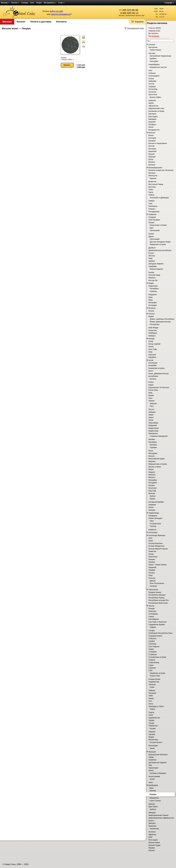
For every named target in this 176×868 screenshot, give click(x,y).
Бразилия (152, 151)
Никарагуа (153, 516)
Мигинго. (152, 477)
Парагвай (152, 567)
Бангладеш (153, 116)
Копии (151, 382)
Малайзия (153, 442)
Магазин (5, 3)
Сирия (151, 649)
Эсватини (152, 826)
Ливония (153, 404)
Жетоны (152, 256)
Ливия (151, 417)
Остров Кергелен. (156, 543)
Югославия (153, 840)
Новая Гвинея (155, 50)
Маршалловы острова (158, 464)
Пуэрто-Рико (155, 676)
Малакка (153, 445)
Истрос (151, 311)
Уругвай (152, 734)
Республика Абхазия (157, 595)
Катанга (153, 379)
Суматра (153, 291)
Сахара (152, 630)
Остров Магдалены (156, 546)
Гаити (151, 192)
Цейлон (153, 809)
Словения (153, 654)
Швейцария (153, 785)
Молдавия (153, 483)
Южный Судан (154, 845)
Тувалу (151, 712)
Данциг (153, 581)
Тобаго (152, 709)
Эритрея (152, 823)
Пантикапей (155, 230)
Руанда (152, 608)
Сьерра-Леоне (154, 679)
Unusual (152, 45)
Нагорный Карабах (156, 502)
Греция (151, 222)
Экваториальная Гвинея (158, 815)
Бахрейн (152, 122)
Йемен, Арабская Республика (162, 319)
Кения (151, 347)
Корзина (139, 22)
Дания (151, 236)
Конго (151, 371)
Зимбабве (153, 266)
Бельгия (152, 133)
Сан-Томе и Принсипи (157, 622)
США (151, 670)
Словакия (152, 652)
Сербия (152, 641)
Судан (151, 665)
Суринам (152, 668)
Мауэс (151, 469)
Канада (151, 339)
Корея (151, 385)
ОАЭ (150, 538)
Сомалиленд (154, 662)
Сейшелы (152, 638)
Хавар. (151, 757)
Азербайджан (154, 64)
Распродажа (154, 36)
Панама (152, 562)
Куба (150, 393)
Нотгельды (153, 532)
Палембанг (154, 289)
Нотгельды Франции (157, 535)
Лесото (151, 409)
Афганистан (153, 106)
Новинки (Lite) (154, 31)
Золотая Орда (154, 275)
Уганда (151, 723)
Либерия (152, 412)
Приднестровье (155, 592)
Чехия (151, 770)
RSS (158, 28)
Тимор (151, 698)
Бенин (151, 135)
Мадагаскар (153, 431)
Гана (150, 204)
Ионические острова (158, 225)
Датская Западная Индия (160, 242)
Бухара (153, 728)
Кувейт (151, 395)
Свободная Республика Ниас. (161, 633)
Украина (152, 732)
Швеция (152, 804)
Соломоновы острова (157, 657)
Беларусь (152, 124)
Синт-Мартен (154, 647)
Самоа (151, 617)
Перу (151, 575)
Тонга (151, 704)
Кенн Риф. (153, 349)
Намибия (152, 505)
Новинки (152, 28)
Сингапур (152, 644)
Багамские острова (156, 111)
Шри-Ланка (153, 807)
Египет (151, 253)
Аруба (151, 103)
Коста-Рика (153, 390)
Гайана (151, 195)
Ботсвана (152, 149)
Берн (152, 788)
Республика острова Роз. (159, 600)
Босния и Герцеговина (158, 143)
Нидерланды (154, 513)
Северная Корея (155, 636)
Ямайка (152, 848)
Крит (152, 228)
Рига (152, 406)
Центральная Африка (157, 762)
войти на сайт (56, 11)
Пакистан (152, 551)
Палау (151, 554)
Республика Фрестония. (158, 603)
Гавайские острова (157, 673)
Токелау (153, 526)
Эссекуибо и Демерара (159, 198)
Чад (150, 765)
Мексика (152, 475)
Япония (152, 850)
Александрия (154, 76)
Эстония (152, 832)
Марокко (152, 461)
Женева (153, 791)
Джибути (152, 248)
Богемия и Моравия (158, 773)
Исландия (153, 305)
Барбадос (153, 119)
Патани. (152, 573)
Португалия (153, 590)
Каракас (153, 178)
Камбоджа (153, 333)
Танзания (152, 693)
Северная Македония (159, 436)
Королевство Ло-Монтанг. (159, 387)
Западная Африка (156, 264)
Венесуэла (153, 176)
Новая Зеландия (155, 518)
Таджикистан (154, 682)
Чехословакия (154, 776)
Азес (150, 70)
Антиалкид (153, 89)
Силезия (153, 586)
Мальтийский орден (157, 459)
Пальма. (152, 559)
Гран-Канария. (154, 220)
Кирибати (152, 357)
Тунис (151, 715)
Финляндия (153, 746)
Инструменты (50, 3)
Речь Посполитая (157, 583)
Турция (151, 720)
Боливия (152, 141)
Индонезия (153, 286)
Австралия (153, 47)
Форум (39, 3)
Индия (151, 283)
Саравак (153, 447)
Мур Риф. (152, 491)
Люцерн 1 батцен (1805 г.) (67, 59)
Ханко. (152, 748)
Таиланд (152, 684)
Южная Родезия (156, 269)
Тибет (151, 696)
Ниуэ (152, 521)
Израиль (152, 278)
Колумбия (153, 365)
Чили (151, 782)
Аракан (153, 496)
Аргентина (153, 94)
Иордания (153, 295)
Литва (151, 420)
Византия (152, 182)
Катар (151, 341)
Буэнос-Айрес (155, 97)
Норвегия (152, 530)
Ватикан (152, 165)
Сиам (152, 687)
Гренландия (155, 239)
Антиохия (152, 92)
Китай (151, 360)
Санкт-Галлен (155, 801)
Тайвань (152, 690)
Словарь (25, 3)
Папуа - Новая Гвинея (157, 565)
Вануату (152, 162)
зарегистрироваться (61, 14)
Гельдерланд (154, 212)
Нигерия (152, 510)
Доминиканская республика (160, 250)
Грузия (151, 234)
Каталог (15, 3)
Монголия (153, 488)
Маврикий (153, 425)
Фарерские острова (158, 244)
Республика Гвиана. (157, 598)
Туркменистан (154, 718)
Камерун (152, 336)
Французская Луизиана (158, 755)
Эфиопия (152, 835)
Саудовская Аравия (157, 624)
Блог (32, 3)
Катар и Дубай (154, 344)
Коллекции (153, 363)
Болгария (152, 138)
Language (169, 3)
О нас (61, 3)
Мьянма (152, 493)
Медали (152, 472)
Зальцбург (154, 61)
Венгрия (152, 173)
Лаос (150, 398)
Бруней (151, 154)
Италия (152, 314)
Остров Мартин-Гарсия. (158, 549)
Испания (152, 308)
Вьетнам (152, 187)
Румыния (152, 611)
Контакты (62, 22)
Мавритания (154, 428)
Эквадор (152, 813)
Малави (152, 439)
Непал (151, 507)
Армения (152, 100)
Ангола (151, 84)
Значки (151, 272)
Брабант (153, 58)
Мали (151, 451)
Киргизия (152, 355)
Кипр (150, 352)
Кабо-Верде (153, 328)
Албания (152, 73)
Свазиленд (154, 829)
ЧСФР (152, 779)
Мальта (152, 456)
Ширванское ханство (158, 67)
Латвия (151, 401)
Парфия (152, 570)
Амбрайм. (153, 81)
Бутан (151, 159)
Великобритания (155, 168)
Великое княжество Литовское (161, 170)
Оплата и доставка (41, 22)
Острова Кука (155, 524)
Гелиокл (152, 209)
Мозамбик (153, 480)
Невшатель (154, 798)
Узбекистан (153, 726)
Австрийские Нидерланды (160, 56)
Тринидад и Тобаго (156, 706)
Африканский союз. (157, 108)
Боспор (151, 146)
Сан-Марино (154, 619)
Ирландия (153, 302)
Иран (151, 300)
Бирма (152, 499)
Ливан (151, 415)
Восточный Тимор (156, 184)
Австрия (152, 53)
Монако (152, 485)
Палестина (153, 557)
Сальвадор (153, 614)
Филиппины (153, 740)
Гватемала (153, 206)
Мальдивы (153, 453)
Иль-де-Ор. (153, 280)
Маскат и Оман (155, 467)
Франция (152, 752)
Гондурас (152, 217)
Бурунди (152, 157)
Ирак (150, 297)
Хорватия (152, 760)
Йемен (151, 316)
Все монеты (153, 33)
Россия (151, 606)
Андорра (152, 86)
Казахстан (153, 330)
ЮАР (151, 837)
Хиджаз (153, 627)
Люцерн (153, 794)
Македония (153, 433)
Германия (152, 214)
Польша (152, 578)
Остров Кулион (156, 742)
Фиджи (151, 737)
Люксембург (153, 423)
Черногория (153, 768)
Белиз (151, 127)
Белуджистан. (154, 130)
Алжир (151, 79)
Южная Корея (154, 842)
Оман (151, 541)
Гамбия (151, 201)
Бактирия (152, 114)
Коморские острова (156, 368)
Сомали (152, 660)
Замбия (152, 261)
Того (150, 701)
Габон (151, 190)
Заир (151, 258)
